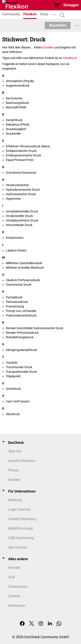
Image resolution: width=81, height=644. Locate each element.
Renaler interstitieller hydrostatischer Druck (35, 328)
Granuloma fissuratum (21, 173)
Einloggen (71, 5)
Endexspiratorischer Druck (23, 155)
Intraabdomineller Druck (22, 211)
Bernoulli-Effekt (16, 107)
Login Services (19, 509)
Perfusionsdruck (17, 302)
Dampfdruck (14, 120)
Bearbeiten (58, 25)
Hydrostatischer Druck (21, 194)
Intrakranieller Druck (19, 216)
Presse (13, 470)
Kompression (15, 238)
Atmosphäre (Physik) (20, 81)
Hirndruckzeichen (17, 185)
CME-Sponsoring (21, 538)
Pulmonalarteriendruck (21, 315)
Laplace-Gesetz (16, 250)
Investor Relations (22, 461)
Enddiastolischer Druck (21, 151)
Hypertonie (13, 199)
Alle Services (18, 547)
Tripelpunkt (13, 376)
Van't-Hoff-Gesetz (18, 401)
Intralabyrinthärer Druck (22, 220)
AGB (12, 577)
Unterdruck (13, 389)
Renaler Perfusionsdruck (22, 333)
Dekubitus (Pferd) (18, 125)
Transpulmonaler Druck (21, 372)
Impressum (17, 606)
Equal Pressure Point (20, 160)
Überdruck (13, 414)
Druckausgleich (16, 129)
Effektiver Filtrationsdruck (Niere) (28, 146)
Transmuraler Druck (19, 367)
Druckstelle (13, 134)
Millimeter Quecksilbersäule (24, 263)
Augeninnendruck (18, 86)
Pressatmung (15, 306)
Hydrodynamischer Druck (23, 190)
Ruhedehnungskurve (20, 337)
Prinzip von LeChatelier (21, 311)
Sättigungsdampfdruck (21, 350)
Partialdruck (14, 297)
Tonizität (12, 363)
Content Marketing (22, 519)
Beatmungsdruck (17, 103)
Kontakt (14, 568)
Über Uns (15, 451)
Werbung (15, 500)
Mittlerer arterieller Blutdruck (25, 268)
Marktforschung (20, 528)
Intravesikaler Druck (19, 225)
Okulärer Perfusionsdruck (23, 280)
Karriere (14, 480)
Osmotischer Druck (19, 285)
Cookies (14, 596)
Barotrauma (14, 98)
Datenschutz (18, 587)
